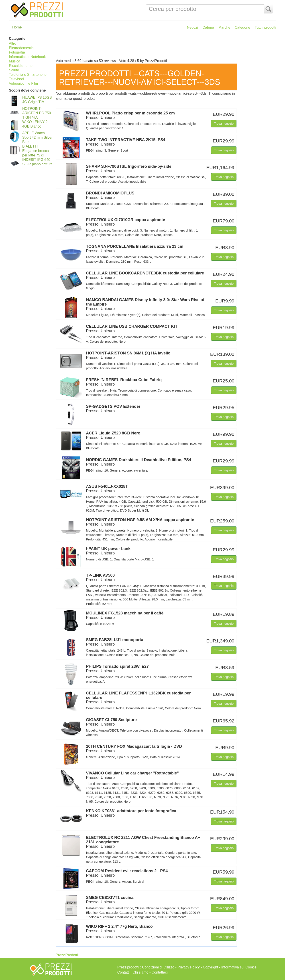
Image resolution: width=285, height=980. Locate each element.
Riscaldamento (21, 66)
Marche (224, 27)
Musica (15, 61)
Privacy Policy (189, 967)
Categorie (242, 27)
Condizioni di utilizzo (158, 967)
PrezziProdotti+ (68, 955)
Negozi (193, 27)
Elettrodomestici (22, 48)
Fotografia (17, 52)
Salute (14, 70)
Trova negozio (224, 124)
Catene (208, 27)
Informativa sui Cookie (239, 967)
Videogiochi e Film (23, 83)
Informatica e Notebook (27, 57)
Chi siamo (140, 972)
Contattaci (160, 972)
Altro (13, 43)
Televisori (16, 79)
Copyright (210, 967)
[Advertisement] (165, 46)
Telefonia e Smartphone (28, 75)
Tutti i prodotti (265, 27)
